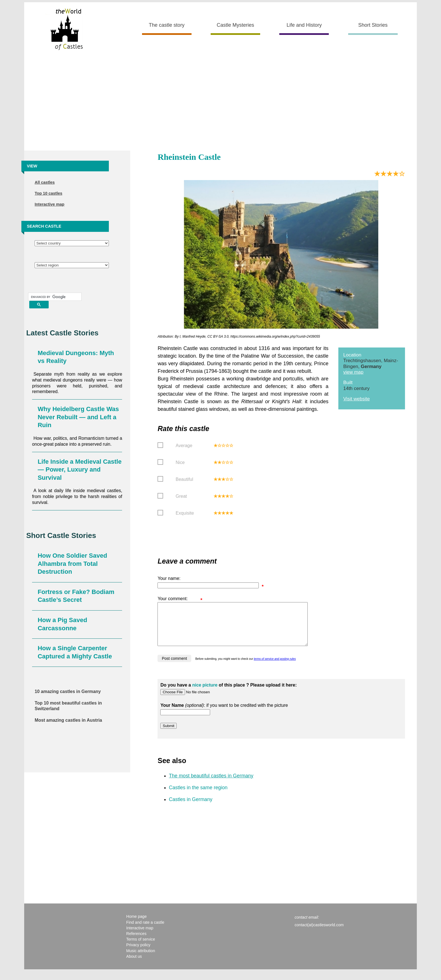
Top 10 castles (48, 193)
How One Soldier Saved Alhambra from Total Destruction (72, 564)
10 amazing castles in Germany (68, 691)
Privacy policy (138, 953)
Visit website (356, 399)
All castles (45, 182)
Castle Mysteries (236, 25)
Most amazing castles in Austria (68, 720)
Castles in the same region (198, 796)
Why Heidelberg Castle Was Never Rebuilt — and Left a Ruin (78, 417)
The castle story (167, 25)
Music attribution (141, 959)
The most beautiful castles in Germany (211, 784)
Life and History (304, 25)
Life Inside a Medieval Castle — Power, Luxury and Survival (80, 470)
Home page (137, 925)
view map (353, 372)
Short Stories (373, 25)
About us (134, 965)
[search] (54, 297)
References (136, 942)
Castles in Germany (191, 808)
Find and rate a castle (145, 931)
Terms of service (141, 948)
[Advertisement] (220, 103)
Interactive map (49, 204)
